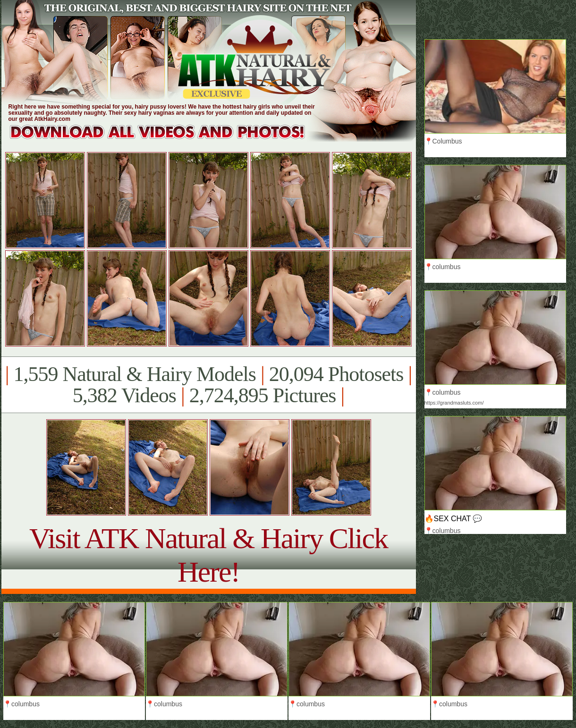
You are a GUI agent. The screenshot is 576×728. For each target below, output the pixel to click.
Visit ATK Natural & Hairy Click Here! (208, 555)
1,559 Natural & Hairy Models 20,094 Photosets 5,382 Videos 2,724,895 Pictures (208, 385)
